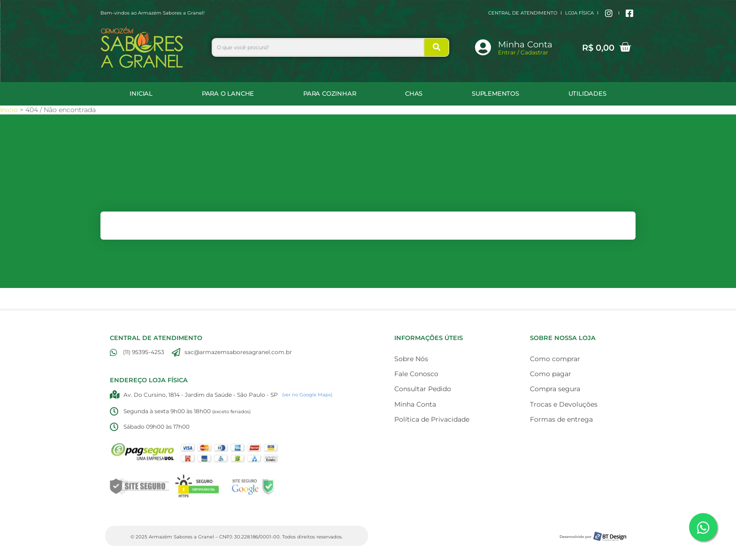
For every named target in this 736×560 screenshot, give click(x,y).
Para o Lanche (228, 94)
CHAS (414, 94)
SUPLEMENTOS (495, 94)
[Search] (437, 47)
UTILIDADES (587, 94)
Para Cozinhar (330, 94)
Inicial (141, 94)
